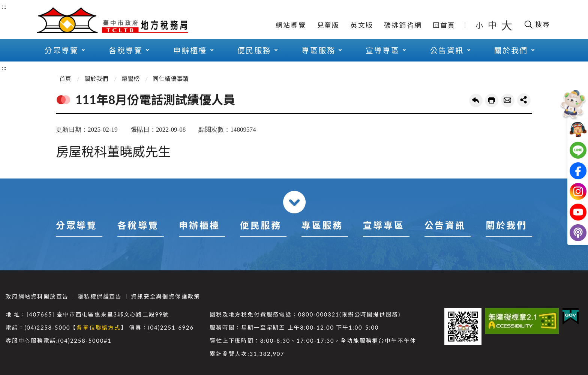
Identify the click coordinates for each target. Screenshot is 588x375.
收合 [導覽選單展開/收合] (294, 202)
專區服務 (318, 50)
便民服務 (254, 50)
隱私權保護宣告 (100, 296)
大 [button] (507, 25)
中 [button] (493, 25)
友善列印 (492, 100)
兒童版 (328, 25)
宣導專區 (382, 50)
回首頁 (444, 25)
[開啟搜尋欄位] (537, 24)
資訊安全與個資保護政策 (166, 296)
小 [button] (480, 25)
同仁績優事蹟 (171, 79)
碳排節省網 (403, 25)
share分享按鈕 (524, 100)
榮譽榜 (130, 79)
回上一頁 (476, 100)
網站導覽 (291, 25)
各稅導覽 (126, 50)
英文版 (362, 25)
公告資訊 (447, 50)
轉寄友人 (508, 100)
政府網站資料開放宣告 (37, 296)
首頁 (65, 79)
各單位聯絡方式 (99, 328)
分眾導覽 (61, 50)
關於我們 (511, 50)
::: (4, 6)
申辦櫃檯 (190, 50)
